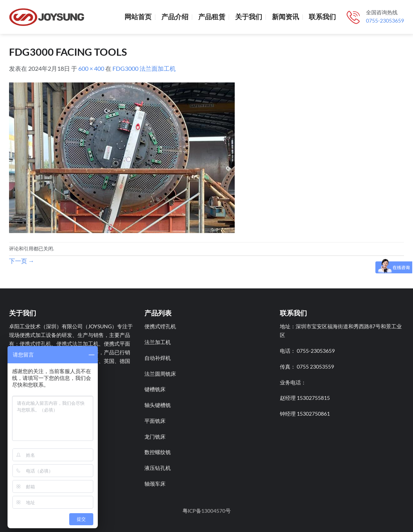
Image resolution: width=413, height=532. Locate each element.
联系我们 (322, 17)
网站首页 (138, 17)
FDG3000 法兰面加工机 (144, 68)
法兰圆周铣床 (160, 374)
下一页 (22, 261)
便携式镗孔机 (160, 326)
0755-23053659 (385, 21)
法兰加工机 (158, 342)
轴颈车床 (155, 484)
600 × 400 (91, 68)
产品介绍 (175, 17)
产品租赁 (212, 17)
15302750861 (313, 414)
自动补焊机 (158, 358)
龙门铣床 (155, 437)
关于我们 (249, 17)
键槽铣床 (155, 389)
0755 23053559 (315, 367)
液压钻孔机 (158, 468)
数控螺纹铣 (158, 452)
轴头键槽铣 (158, 405)
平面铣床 (155, 421)
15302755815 (313, 398)
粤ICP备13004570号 (206, 511)
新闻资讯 (285, 17)
